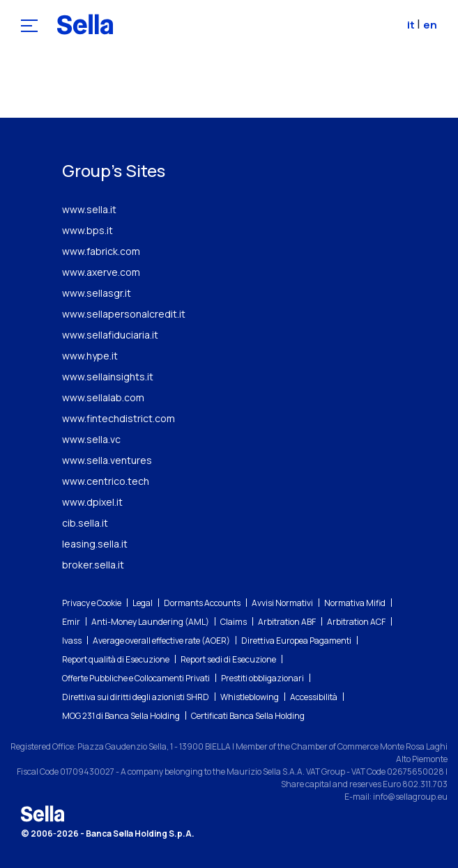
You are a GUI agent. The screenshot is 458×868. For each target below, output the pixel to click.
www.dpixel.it (92, 502)
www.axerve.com (101, 272)
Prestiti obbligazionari (262, 678)
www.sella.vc (91, 439)
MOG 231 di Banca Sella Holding (121, 716)
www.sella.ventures (107, 460)
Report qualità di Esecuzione (116, 659)
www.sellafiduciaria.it (110, 335)
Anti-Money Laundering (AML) (150, 622)
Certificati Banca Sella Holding (248, 716)
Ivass (72, 641)
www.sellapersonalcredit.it (124, 314)
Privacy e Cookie (92, 603)
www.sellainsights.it (108, 377)
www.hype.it (90, 356)
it (412, 25)
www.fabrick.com (101, 251)
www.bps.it (87, 230)
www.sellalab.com (103, 397)
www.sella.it (89, 209)
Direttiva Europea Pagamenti (296, 641)
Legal (143, 603)
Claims (234, 622)
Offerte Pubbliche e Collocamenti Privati (136, 678)
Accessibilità (314, 697)
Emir (71, 622)
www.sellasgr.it (97, 293)
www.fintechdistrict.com (119, 418)
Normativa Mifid (355, 603)
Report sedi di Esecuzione (228, 659)
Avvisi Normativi (282, 603)
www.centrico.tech (106, 481)
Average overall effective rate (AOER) (161, 641)
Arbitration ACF (356, 622)
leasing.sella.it (95, 544)
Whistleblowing (250, 697)
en (430, 25)
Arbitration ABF (287, 622)
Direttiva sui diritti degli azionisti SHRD (136, 697)
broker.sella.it (93, 565)
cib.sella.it (85, 523)
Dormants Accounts (202, 603)
